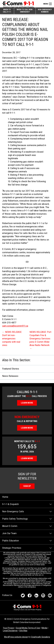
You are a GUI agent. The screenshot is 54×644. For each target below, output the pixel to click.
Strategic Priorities (12, 548)
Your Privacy (9, 628)
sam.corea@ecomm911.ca (15, 326)
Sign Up (27, 486)
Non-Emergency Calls (13, 511)
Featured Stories (11, 369)
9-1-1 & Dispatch (10, 504)
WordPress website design (16, 637)
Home (5, 497)
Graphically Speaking (41, 637)
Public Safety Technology (15, 519)
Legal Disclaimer (10, 631)
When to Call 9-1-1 (7, 11)
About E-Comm (10, 526)
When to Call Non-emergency (25, 11)
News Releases (10, 376)
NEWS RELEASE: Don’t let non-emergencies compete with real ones (12, 339)
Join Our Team (9, 533)
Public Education (11, 541)
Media (44, 628)
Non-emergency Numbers (45, 11)
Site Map (23, 631)
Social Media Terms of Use (28, 628)
